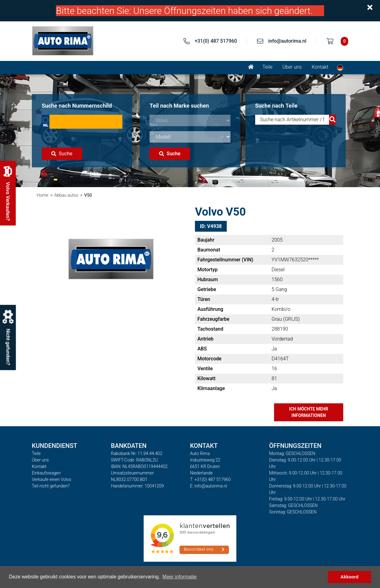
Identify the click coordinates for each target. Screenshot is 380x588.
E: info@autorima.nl (209, 486)
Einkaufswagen (46, 473)
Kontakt (320, 67)
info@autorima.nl (287, 41)
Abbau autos (66, 195)
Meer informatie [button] (180, 577)
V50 (88, 195)
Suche (62, 154)
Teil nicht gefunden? (51, 486)
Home (42, 195)
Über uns (292, 67)
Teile (267, 67)
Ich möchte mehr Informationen (309, 412)
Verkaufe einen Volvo (52, 479)
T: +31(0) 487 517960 (210, 479)
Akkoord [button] (349, 577)
